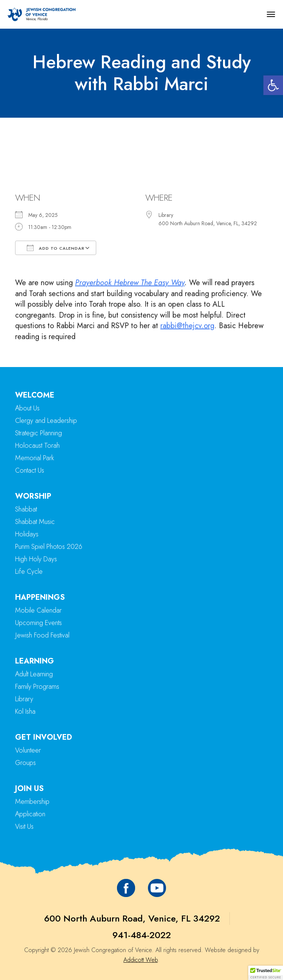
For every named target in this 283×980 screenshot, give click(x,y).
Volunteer (28, 750)
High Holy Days (36, 559)
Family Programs (37, 687)
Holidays (27, 534)
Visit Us (24, 826)
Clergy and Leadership (46, 421)
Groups (25, 763)
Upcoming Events (38, 623)
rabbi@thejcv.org (187, 326)
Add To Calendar (56, 248)
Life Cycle (29, 571)
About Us (27, 408)
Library (24, 699)
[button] (273, 85)
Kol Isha (25, 711)
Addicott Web (141, 960)
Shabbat (26, 509)
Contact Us (30, 470)
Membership (32, 802)
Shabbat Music (35, 522)
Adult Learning (34, 674)
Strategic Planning (38, 433)
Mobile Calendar (38, 610)
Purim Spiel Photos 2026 (49, 547)
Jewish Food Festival (42, 635)
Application (30, 814)
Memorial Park (35, 458)
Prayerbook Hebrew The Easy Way (130, 283)
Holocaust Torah (37, 445)
